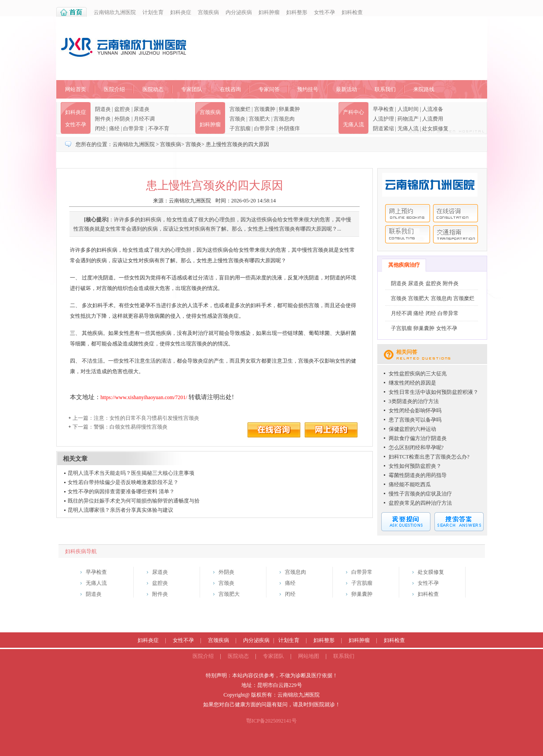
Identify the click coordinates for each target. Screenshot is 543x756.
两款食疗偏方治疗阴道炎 (418, 438)
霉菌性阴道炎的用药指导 (418, 475)
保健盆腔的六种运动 (412, 429)
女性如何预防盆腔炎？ (415, 466)
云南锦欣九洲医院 (115, 12)
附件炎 (103, 119)
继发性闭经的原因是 (412, 383)
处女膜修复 (435, 128)
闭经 (100, 128)
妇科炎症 (181, 12)
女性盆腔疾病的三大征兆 (418, 374)
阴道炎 (103, 109)
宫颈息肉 (284, 119)
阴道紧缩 (383, 128)
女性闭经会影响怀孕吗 (415, 411)
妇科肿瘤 (269, 12)
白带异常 (134, 128)
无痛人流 (353, 125)
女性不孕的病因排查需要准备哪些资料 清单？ (121, 492)
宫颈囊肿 (265, 109)
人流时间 (408, 109)
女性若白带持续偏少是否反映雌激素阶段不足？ (123, 482)
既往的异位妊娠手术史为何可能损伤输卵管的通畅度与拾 (134, 501)
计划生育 (153, 12)
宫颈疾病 (208, 12)
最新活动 (346, 89)
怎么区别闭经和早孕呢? (416, 448)
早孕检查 (383, 109)
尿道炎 (142, 109)
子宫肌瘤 (240, 128)
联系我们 (385, 89)
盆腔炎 (122, 109)
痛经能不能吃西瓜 (410, 484)
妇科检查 (352, 12)
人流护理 (383, 119)
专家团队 (192, 89)
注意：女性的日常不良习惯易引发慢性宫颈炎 (146, 418)
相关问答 (407, 352)
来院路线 (424, 89)
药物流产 (408, 119)
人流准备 (433, 109)
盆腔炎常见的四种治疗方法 (420, 503)
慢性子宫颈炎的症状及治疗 (420, 494)
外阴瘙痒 (289, 128)
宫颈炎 (237, 119)
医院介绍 (114, 89)
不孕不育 (159, 128)
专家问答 (269, 89)
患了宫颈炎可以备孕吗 (415, 420)
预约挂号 (308, 89)
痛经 (114, 128)
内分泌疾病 (239, 12)
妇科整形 (297, 12)
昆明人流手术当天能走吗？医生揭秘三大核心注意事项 (131, 473)
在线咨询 (230, 89)
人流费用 (433, 119)
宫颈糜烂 (240, 109)
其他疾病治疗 (404, 265)
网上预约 (408, 213)
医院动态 (153, 89)
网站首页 (76, 89)
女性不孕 (324, 12)
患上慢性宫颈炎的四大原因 (237, 144)
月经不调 (144, 119)
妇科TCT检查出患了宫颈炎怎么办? (429, 457)
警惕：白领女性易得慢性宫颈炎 (131, 427)
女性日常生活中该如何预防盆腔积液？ (434, 392)
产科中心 (353, 112)
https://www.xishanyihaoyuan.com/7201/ (144, 397)
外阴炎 (122, 119)
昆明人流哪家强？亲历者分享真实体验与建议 (120, 510)
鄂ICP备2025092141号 (271, 721)
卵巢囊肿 (289, 109)
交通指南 (456, 234)
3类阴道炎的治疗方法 (414, 401)
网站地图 (309, 656)
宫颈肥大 (259, 119)
